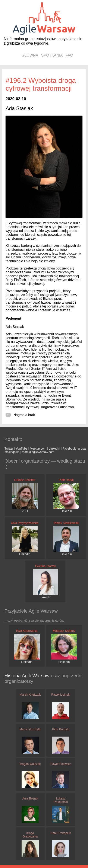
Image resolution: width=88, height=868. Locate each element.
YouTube (21, 449)
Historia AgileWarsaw (28, 676)
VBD (25, 511)
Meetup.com (38, 449)
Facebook (69, 449)
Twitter (9, 449)
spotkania (52, 55)
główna (30, 55)
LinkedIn (54, 449)
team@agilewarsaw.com (38, 452)
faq (69, 55)
